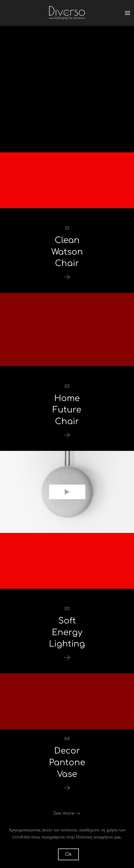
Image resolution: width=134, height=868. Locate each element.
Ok (68, 854)
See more (64, 813)
